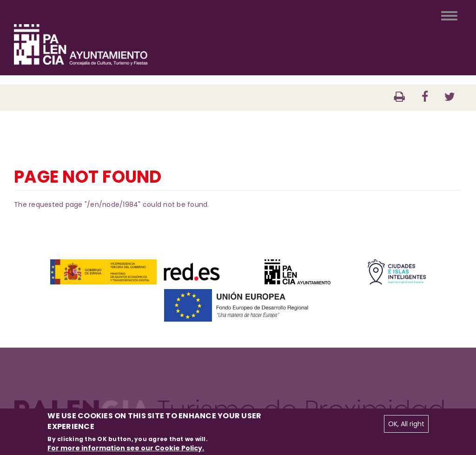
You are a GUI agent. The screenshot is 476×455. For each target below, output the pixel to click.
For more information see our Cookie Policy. (126, 448)
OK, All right (406, 424)
